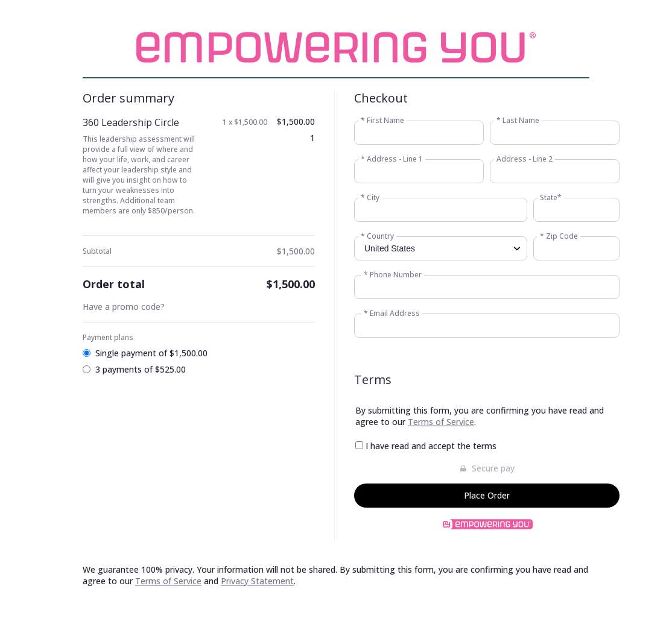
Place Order (487, 495)
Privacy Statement (257, 581)
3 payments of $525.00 (141, 369)
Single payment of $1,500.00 (151, 353)
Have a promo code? (124, 307)
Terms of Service (441, 422)
